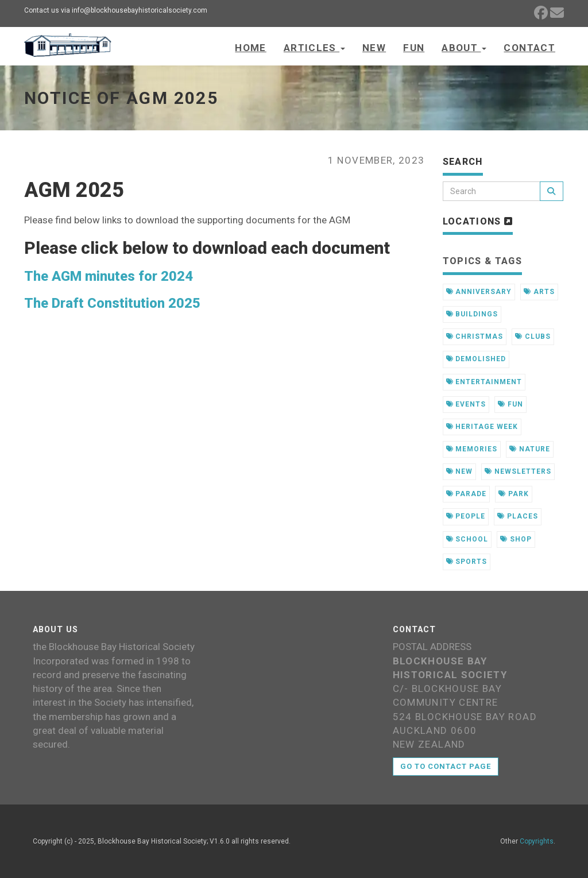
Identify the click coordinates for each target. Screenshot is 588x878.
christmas (475, 336)
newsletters (518, 471)
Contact (529, 48)
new (460, 471)
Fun (414, 48)
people (466, 516)
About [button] (464, 48)
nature (530, 449)
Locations (478, 221)
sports (467, 562)
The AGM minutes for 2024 (109, 276)
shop (516, 539)
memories (472, 449)
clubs (533, 336)
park (514, 494)
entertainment (484, 382)
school (467, 539)
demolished (476, 359)
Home (250, 48)
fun (510, 404)
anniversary (479, 292)
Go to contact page (446, 766)
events (466, 404)
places (518, 516)
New (374, 48)
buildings (472, 314)
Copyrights (537, 841)
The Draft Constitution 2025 (112, 303)
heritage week (482, 427)
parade (467, 494)
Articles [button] (314, 48)
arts (539, 292)
